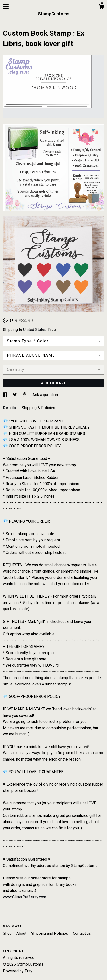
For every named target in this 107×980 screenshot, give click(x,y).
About (22, 933)
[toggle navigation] (6, 6)
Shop (8, 933)
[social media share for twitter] (15, 395)
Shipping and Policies (50, 933)
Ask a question (45, 395)
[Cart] (101, 7)
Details (10, 408)
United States (35, 330)
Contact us (82, 933)
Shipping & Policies (38, 408)
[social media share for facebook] (5, 395)
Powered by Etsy (18, 971)
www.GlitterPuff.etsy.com (25, 897)
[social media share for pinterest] (25, 395)
